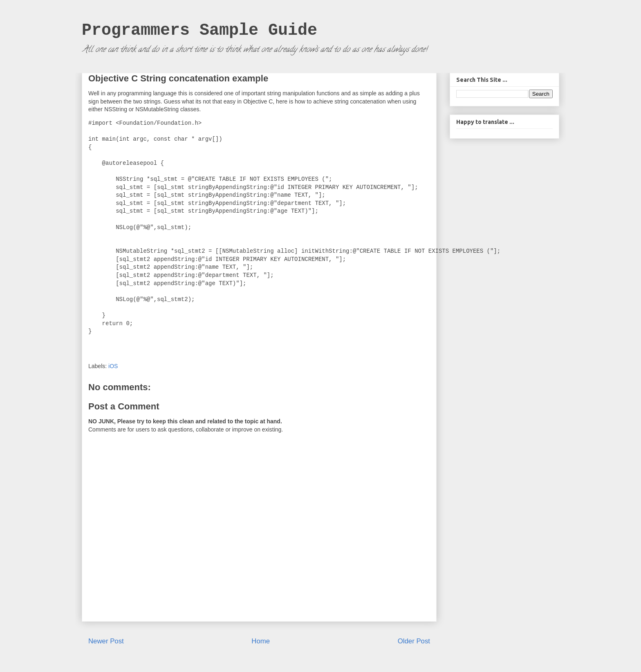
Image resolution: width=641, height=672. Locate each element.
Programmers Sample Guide (199, 30)
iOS (113, 366)
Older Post (414, 641)
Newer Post (106, 641)
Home (261, 641)
